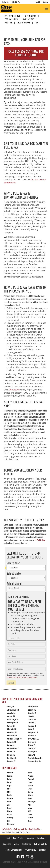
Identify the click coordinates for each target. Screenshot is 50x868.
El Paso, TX (11, 755)
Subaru (30, 795)
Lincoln (10, 811)
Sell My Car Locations (13, 850)
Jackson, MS (32, 710)
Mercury (10, 818)
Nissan (30, 773)
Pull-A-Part (6, 2)
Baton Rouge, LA (13, 719)
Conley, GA (11, 745)
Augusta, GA (11, 713)
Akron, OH (11, 706)
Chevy (30, 814)
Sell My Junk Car (12, 16)
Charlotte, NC (12, 729)
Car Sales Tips (11, 19)
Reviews (9, 23)
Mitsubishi (11, 824)
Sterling (30, 792)
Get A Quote (31, 16)
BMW (29, 811)
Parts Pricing (18, 838)
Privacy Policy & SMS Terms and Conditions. (22, 677)
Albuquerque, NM (13, 710)
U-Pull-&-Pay (16, 2)
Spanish (45, 2)
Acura (30, 808)
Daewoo (10, 776)
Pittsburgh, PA (32, 751)
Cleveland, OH (12, 735)
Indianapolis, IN (33, 706)
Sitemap (42, 850)
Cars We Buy (29, 19)
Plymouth (31, 779)
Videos (17, 844)
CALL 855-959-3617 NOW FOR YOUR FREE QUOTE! (26, 53)
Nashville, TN (32, 735)
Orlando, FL (32, 745)
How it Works (24, 23)
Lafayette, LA (32, 716)
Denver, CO (11, 751)
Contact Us (27, 844)
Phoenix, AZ (32, 748)
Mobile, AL (31, 729)
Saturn (30, 789)
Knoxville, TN (32, 713)
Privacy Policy (30, 850)
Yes (12, 638)
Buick (30, 821)
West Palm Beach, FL (35, 758)
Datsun (10, 779)
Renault (30, 785)
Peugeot (30, 776)
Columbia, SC (12, 742)
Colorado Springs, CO (14, 739)
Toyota (30, 798)
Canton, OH (11, 726)
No (19, 638)
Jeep (9, 805)
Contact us (14, 390)
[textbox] (27, 568)
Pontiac (30, 782)
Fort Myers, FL (12, 758)
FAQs (38, 23)
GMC (9, 792)
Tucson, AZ (31, 755)
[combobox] (26, 568)
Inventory (30, 838)
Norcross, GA (32, 742)
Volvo (29, 805)
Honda (9, 795)
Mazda (9, 814)
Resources (7, 844)
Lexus (9, 808)
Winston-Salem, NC (34, 761)
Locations (41, 838)
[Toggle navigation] (47, 9)
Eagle (9, 785)
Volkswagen (32, 801)
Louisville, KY (32, 723)
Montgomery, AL (33, 732)
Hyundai (10, 798)
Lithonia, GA (32, 719)
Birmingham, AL (13, 723)
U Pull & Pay (40, 540)
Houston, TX (11, 761)
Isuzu (9, 801)
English (38, 2)
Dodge (9, 782)
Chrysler (10, 773)
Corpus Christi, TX (13, 748)
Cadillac (30, 818)
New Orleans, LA (33, 739)
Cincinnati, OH (12, 732)
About (8, 838)
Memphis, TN (32, 726)
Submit (11, 683)
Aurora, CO (11, 716)
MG (8, 821)
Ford (9, 789)
